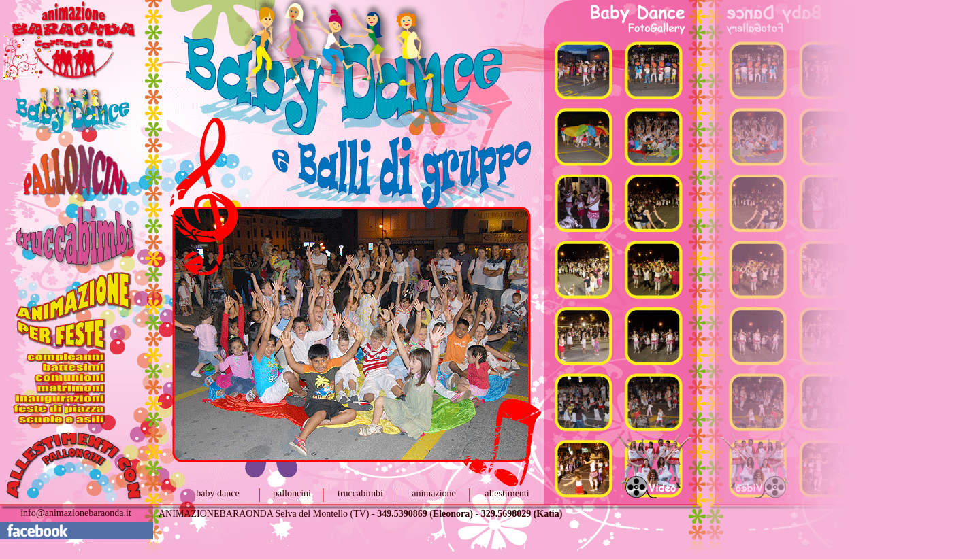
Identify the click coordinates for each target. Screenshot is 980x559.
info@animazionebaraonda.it (76, 513)
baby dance (217, 493)
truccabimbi (360, 493)
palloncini (292, 493)
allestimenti (507, 493)
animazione (434, 493)
